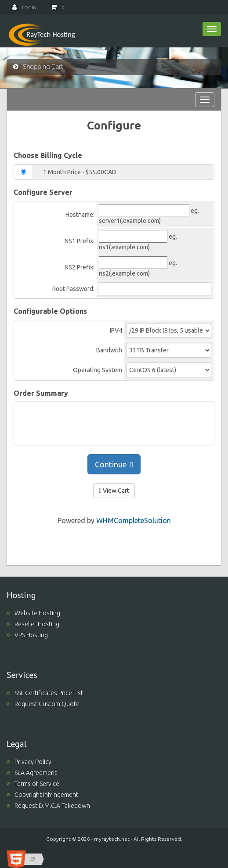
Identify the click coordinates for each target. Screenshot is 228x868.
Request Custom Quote (43, 704)
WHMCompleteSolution (134, 520)
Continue (114, 464)
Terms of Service (33, 784)
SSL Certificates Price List (45, 693)
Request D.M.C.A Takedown (48, 806)
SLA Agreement (32, 773)
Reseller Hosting (33, 624)
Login (24, 8)
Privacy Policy (29, 762)
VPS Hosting (27, 635)
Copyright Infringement (42, 795)
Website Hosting (33, 613)
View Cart (114, 491)
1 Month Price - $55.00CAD (80, 172)
